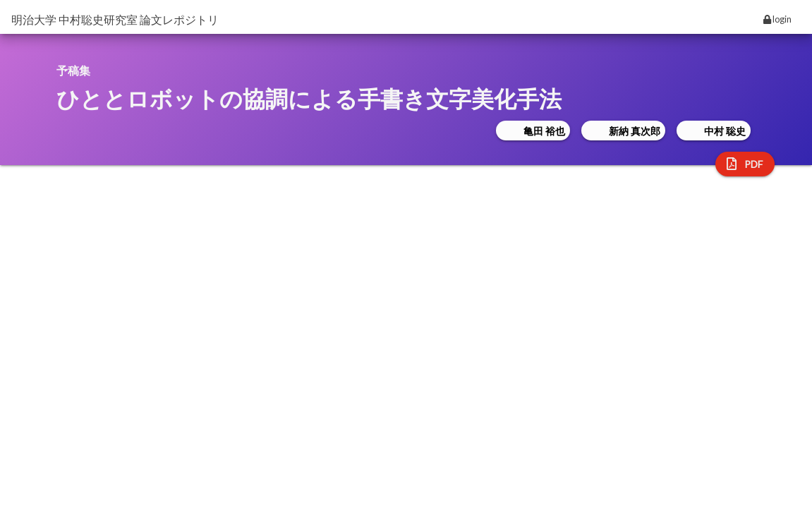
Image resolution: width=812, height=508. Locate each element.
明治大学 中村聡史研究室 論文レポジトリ (115, 19)
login (777, 19)
